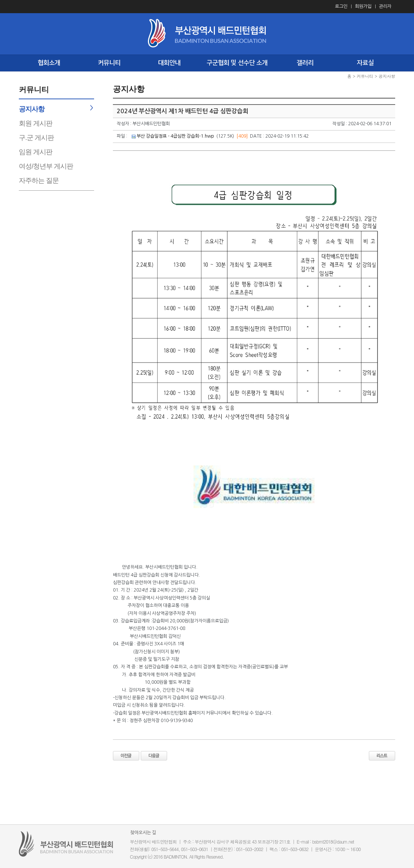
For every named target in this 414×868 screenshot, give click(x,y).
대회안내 (169, 63)
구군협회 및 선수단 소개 (237, 63)
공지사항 (32, 109)
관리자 (385, 6)
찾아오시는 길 (143, 833)
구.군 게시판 (36, 138)
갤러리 (305, 63)
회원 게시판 (36, 123)
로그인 (341, 6)
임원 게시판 (36, 152)
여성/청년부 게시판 (46, 166)
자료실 (365, 63)
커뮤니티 (109, 63)
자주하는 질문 (39, 181)
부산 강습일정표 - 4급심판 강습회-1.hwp (175, 136)
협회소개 (49, 63)
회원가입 (363, 6)
